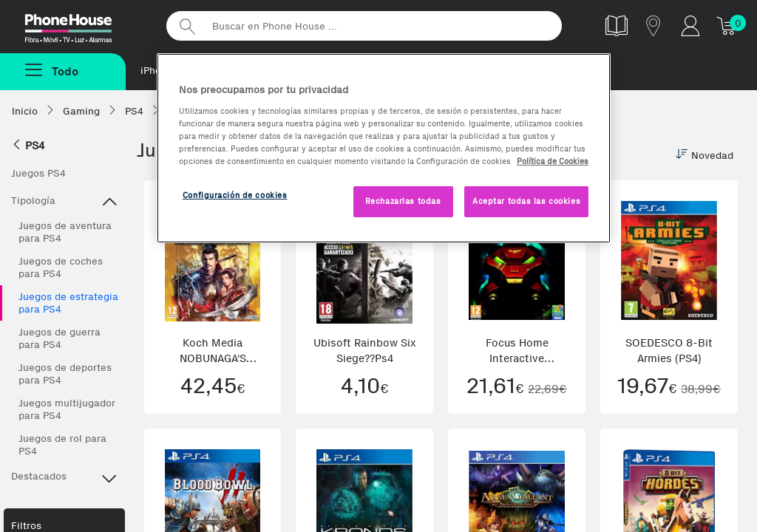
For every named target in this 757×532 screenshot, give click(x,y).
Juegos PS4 (38, 173)
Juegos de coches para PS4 (61, 267)
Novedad (705, 155)
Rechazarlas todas (403, 201)
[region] (384, 148)
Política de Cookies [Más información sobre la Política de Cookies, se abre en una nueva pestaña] (553, 161)
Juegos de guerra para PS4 (60, 338)
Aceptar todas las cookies (526, 201)
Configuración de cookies (235, 195)
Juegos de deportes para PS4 (65, 374)
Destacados (64, 478)
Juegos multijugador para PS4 (67, 409)
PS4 (28, 146)
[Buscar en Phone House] (364, 26)
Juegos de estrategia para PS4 (68, 303)
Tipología (64, 202)
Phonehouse (81, 25)
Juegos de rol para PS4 (62, 445)
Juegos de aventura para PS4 (65, 232)
